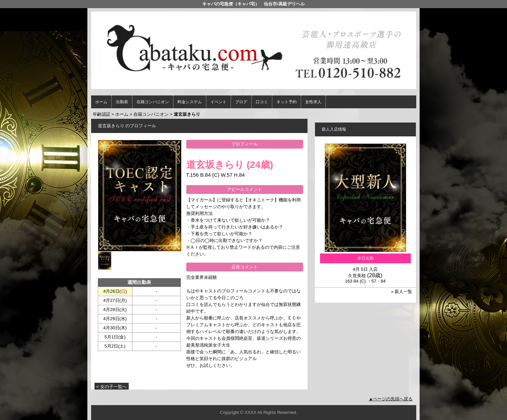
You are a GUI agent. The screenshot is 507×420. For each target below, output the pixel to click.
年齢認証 (102, 114)
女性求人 (313, 102)
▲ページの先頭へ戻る (391, 399)
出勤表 (122, 102)
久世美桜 (357, 276)
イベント (218, 102)
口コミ (262, 102)
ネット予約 (287, 102)
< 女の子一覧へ (112, 387)
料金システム (190, 102)
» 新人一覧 (402, 292)
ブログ (241, 102)
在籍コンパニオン (153, 102)
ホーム (101, 102)
